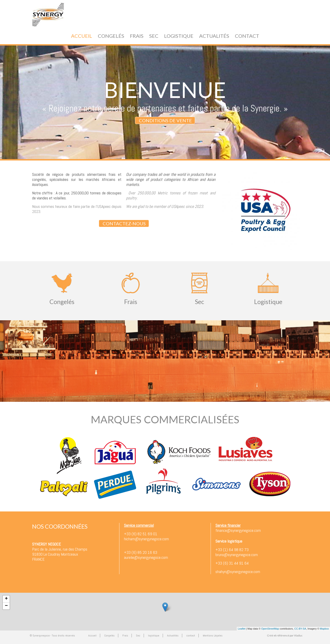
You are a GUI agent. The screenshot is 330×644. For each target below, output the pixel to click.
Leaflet (242, 629)
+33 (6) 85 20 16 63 (141, 552)
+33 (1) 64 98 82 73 (232, 550)
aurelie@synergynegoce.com (146, 557)
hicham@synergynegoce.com (146, 539)
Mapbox (324, 629)
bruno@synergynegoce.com (237, 555)
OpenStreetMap (270, 629)
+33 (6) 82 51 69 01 (141, 534)
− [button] (6, 606)
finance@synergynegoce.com (238, 530)
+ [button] (6, 599)
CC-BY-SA (300, 629)
